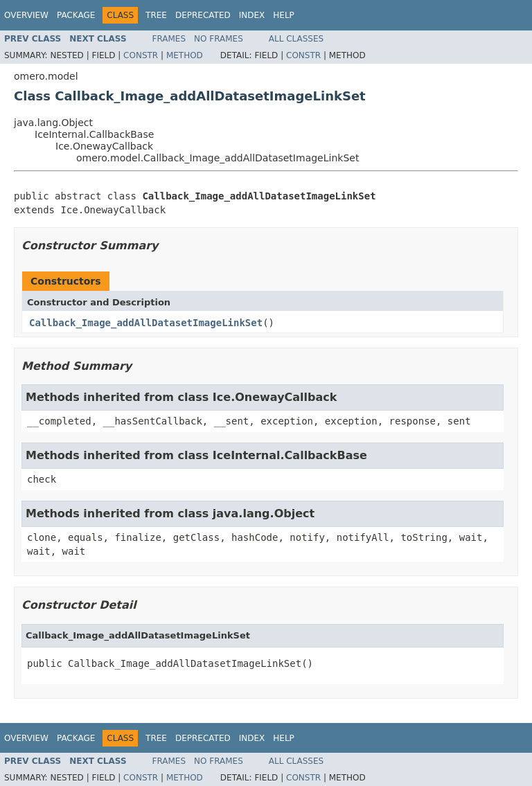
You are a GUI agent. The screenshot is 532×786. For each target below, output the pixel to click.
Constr (141, 55)
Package (76, 15)
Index (252, 15)
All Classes (296, 39)
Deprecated (203, 15)
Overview (26, 15)
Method (185, 55)
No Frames (219, 39)
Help (284, 15)
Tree (156, 15)
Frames (169, 39)
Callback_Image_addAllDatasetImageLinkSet (146, 323)
